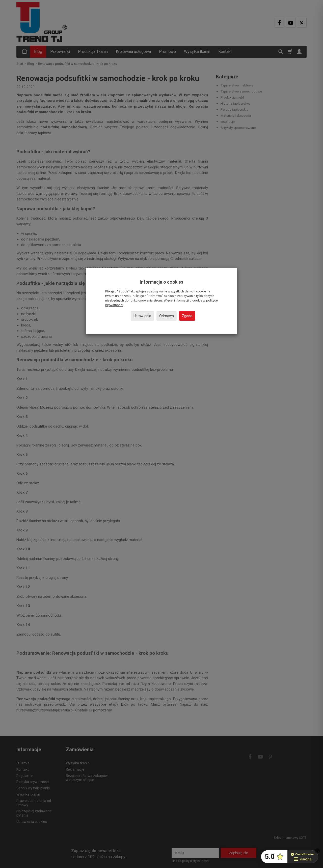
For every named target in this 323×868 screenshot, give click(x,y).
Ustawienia (142, 316)
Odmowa (167, 316)
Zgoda (187, 316)
